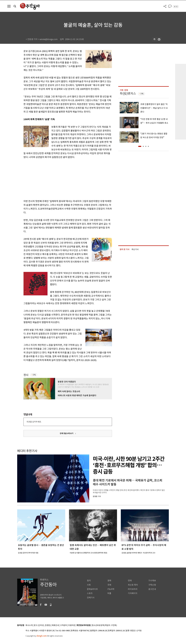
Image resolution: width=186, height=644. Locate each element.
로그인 (176, 7)
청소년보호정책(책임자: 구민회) (104, 625)
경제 (109, 581)
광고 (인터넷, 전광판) (42, 625)
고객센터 (64, 625)
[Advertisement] (61, 179)
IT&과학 (111, 589)
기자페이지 (133, 593)
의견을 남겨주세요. (34, 422)
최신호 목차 (133, 585)
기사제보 (152, 581)
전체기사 (91, 598)
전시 (26, 375)
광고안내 (152, 589)
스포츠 (90, 593)
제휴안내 (55, 625)
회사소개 (29, 625)
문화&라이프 (92, 589)
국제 (109, 585)
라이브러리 (133, 589)
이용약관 (72, 625)
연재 (130, 581)
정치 (89, 581)
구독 (34, 375)
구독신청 (152, 585)
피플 (109, 593)
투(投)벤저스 (128, 94)
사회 (89, 585)
